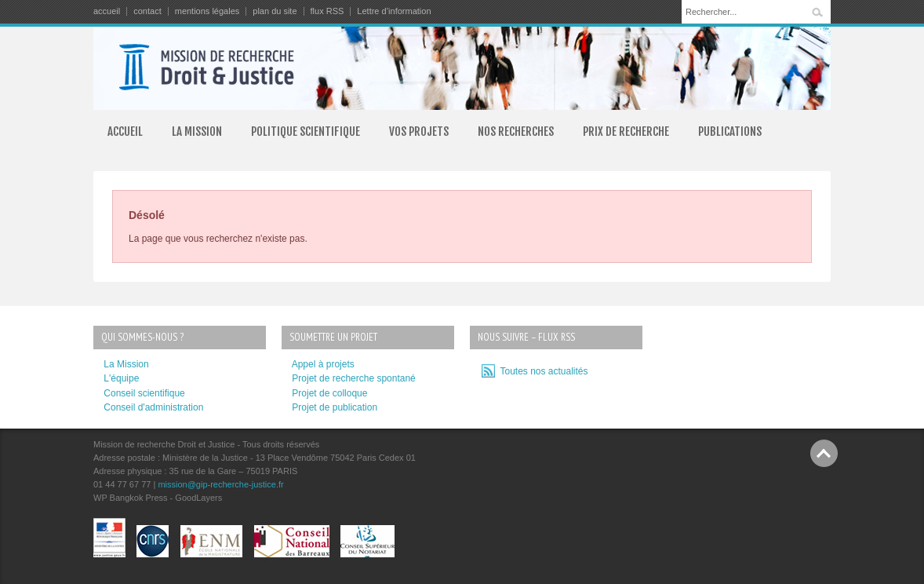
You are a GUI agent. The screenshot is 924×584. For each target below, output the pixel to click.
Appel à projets (323, 364)
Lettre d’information (394, 11)
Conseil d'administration (153, 407)
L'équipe (121, 378)
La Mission (126, 364)
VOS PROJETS (419, 131)
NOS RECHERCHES (516, 131)
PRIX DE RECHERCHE (626, 131)
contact (147, 11)
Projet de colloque (329, 393)
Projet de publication (335, 407)
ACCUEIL (125, 131)
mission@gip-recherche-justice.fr (220, 484)
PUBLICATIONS (730, 131)
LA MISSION (197, 131)
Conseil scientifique (144, 393)
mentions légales (207, 11)
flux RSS (327, 11)
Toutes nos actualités (542, 371)
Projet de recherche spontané (353, 378)
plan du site (275, 11)
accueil (107, 11)
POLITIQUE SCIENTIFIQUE (306, 131)
